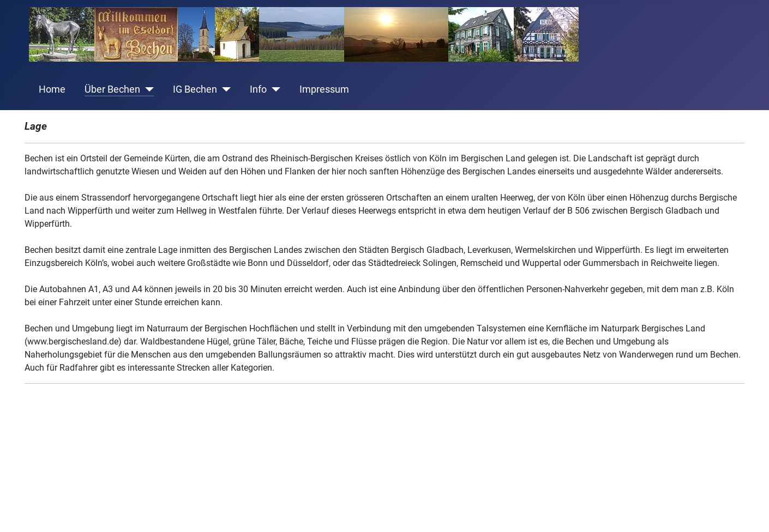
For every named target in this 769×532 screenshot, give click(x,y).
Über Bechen (112, 89)
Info (258, 89)
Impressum (324, 89)
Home (52, 89)
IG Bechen (195, 89)
